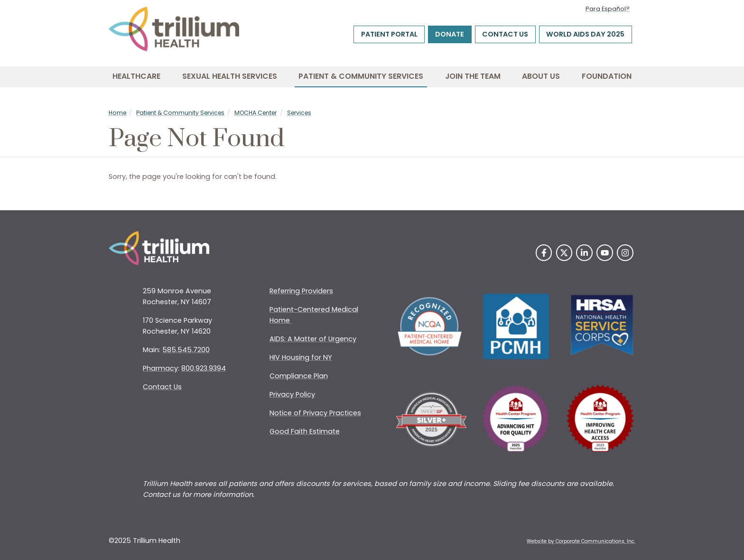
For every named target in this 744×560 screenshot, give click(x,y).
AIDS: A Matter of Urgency (313, 339)
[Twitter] (564, 253)
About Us (541, 76)
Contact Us (505, 35)
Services (299, 113)
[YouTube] (605, 253)
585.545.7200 (186, 350)
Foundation (607, 76)
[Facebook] (544, 253)
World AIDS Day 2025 (585, 35)
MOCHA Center (256, 113)
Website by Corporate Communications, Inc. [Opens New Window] (581, 541)
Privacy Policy (292, 394)
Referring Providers (301, 291)
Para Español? (608, 9)
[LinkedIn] (584, 253)
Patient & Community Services (361, 76)
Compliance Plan (299, 376)
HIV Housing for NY (301, 357)
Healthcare (136, 76)
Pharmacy (160, 368)
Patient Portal (389, 35)
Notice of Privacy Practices (315, 413)
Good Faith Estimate (305, 431)
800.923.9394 (204, 368)
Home (117, 113)
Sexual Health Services (230, 76)
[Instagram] (625, 253)
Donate (450, 35)
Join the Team (473, 76)
